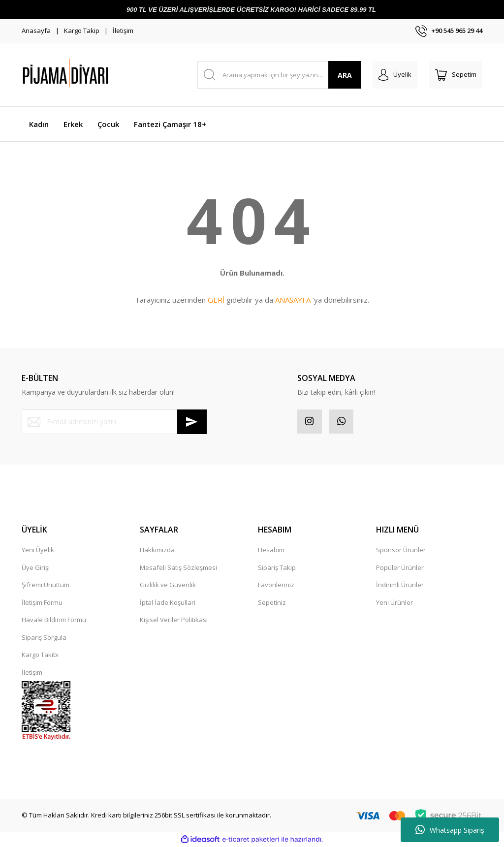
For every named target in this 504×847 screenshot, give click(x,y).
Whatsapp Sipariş (450, 830)
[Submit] (192, 422)
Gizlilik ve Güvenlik (168, 585)
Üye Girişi (36, 567)
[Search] (279, 75)
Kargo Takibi (40, 655)
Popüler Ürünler (400, 567)
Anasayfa (36, 31)
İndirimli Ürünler (400, 585)
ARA (345, 75)
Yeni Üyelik (38, 550)
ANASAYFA (293, 300)
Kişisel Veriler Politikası (174, 620)
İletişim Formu (42, 602)
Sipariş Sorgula (44, 637)
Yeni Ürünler (394, 602)
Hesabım (271, 550)
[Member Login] (395, 75)
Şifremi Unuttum (46, 585)
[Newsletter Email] (114, 422)
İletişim (123, 31)
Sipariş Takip (277, 567)
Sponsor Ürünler (401, 550)
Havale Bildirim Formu (54, 620)
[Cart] (456, 75)
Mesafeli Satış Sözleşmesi (178, 567)
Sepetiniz (272, 602)
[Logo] (91, 75)
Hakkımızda (157, 550)
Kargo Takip (82, 31)
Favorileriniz (276, 585)
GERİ (216, 300)
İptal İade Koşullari (168, 602)
